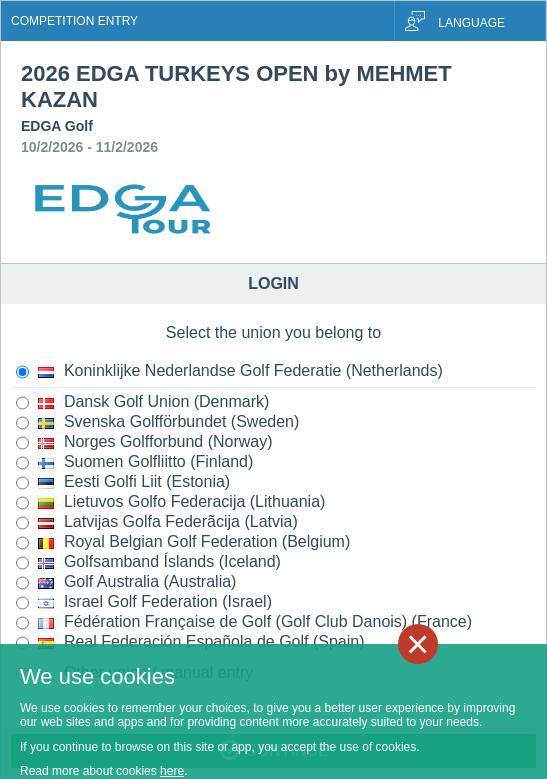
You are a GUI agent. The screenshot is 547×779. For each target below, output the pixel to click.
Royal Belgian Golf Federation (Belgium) (183, 543)
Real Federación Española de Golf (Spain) (190, 643)
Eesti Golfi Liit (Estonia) (123, 483)
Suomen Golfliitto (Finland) (134, 463)
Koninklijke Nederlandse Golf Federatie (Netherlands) (229, 372)
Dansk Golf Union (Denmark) (142, 403)
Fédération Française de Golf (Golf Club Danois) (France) (244, 623)
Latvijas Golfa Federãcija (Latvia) (157, 523)
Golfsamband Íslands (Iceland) (148, 563)
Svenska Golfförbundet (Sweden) (157, 423)
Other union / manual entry (134, 674)
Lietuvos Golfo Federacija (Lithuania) (170, 503)
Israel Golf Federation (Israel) (144, 603)
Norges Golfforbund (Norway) (144, 443)
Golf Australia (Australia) (126, 583)
